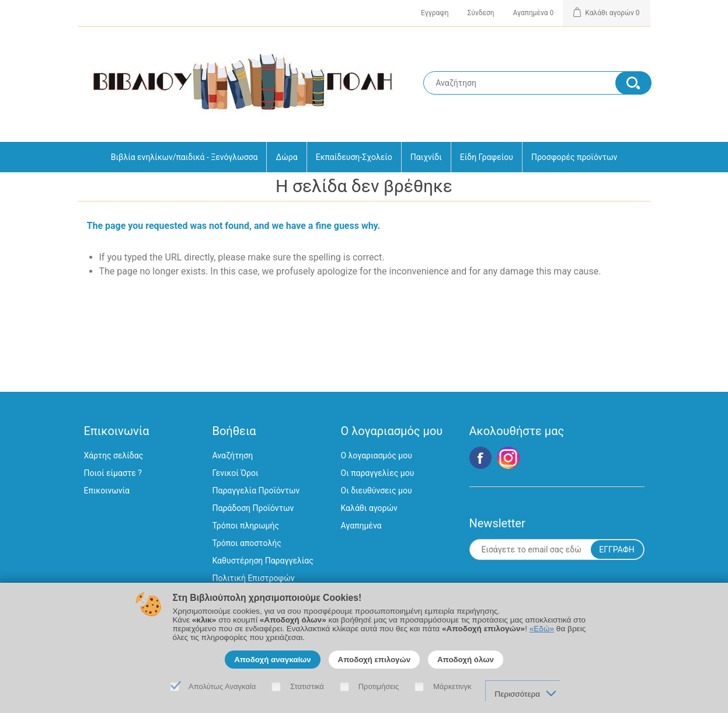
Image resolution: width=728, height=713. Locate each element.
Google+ (508, 458)
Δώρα (286, 157)
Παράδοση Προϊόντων (253, 508)
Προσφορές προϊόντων (574, 157)
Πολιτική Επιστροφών (254, 578)
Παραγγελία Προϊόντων (256, 491)
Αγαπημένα (361, 526)
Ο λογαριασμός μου (377, 455)
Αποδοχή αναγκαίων (273, 660)
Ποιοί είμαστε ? (113, 473)
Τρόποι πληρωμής (246, 526)
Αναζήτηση (233, 455)
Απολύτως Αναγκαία (222, 686)
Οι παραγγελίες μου (378, 473)
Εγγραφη (435, 13)
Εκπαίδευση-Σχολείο (354, 157)
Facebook (480, 458)
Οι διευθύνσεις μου (377, 491)
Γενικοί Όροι (236, 473)
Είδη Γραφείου (487, 157)
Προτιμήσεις (379, 686)
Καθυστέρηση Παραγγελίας (263, 561)
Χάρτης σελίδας (114, 455)
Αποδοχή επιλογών (375, 660)
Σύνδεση (481, 13)
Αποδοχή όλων (466, 660)
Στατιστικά (307, 686)
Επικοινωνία (107, 491)
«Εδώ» (542, 629)
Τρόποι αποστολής (247, 543)
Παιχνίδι (426, 157)
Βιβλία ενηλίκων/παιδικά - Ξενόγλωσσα (184, 157)
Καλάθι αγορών (369, 508)
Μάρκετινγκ (452, 686)
